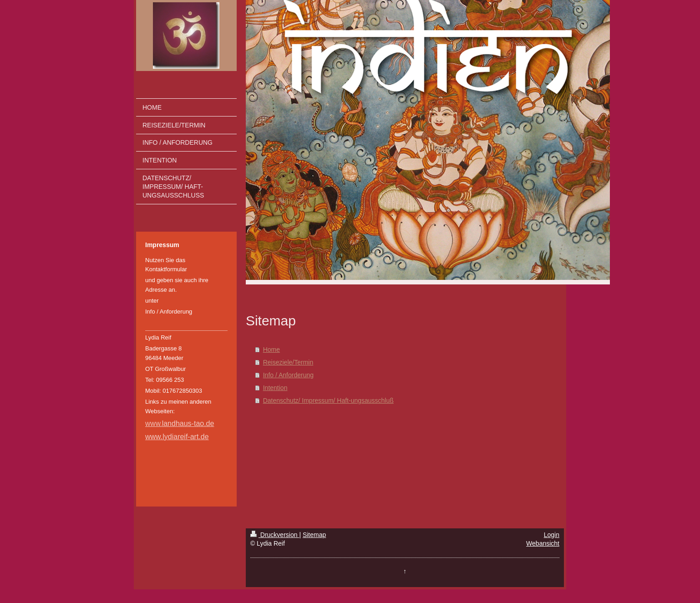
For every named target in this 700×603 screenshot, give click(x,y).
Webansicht (543, 543)
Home (271, 350)
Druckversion (275, 535)
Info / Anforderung (288, 375)
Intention (275, 388)
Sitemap (314, 535)
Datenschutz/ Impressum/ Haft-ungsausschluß (328, 400)
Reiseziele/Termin (288, 362)
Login (552, 535)
